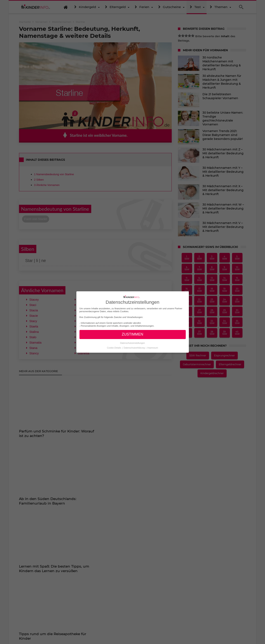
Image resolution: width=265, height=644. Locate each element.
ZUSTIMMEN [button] (132, 334)
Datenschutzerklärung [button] (134, 348)
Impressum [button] (153, 348)
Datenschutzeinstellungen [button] (132, 343)
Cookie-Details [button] (114, 348)
